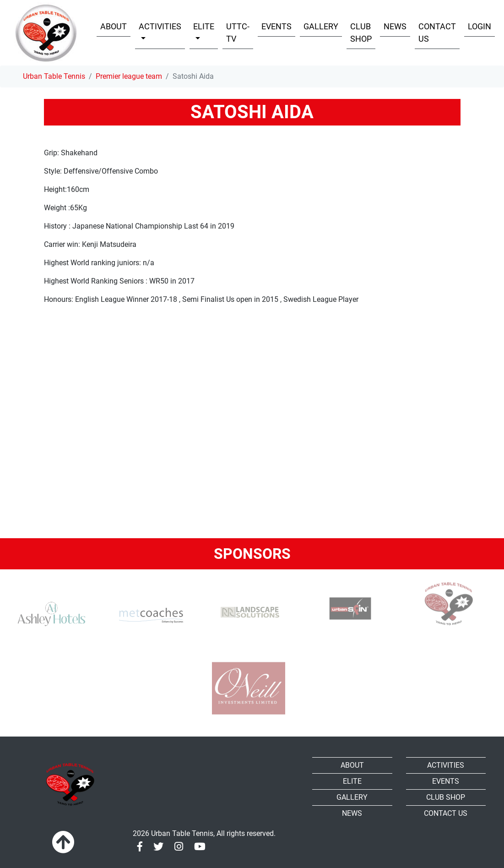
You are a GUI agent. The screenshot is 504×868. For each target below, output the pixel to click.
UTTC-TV (238, 33)
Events (276, 26)
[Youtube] (200, 847)
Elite (352, 781)
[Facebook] (140, 847)
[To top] (63, 843)
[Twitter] (158, 847)
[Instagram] (179, 847)
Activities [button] (160, 26)
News (395, 26)
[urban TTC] (447, 604)
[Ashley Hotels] (50, 615)
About (114, 26)
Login (480, 26)
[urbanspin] (348, 606)
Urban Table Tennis (54, 76)
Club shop (361, 33)
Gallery (321, 26)
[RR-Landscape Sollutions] (249, 606)
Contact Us (437, 33)
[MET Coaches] (149, 615)
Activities (446, 765)
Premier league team (129, 76)
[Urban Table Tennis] (46, 33)
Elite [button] (204, 26)
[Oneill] (249, 688)
